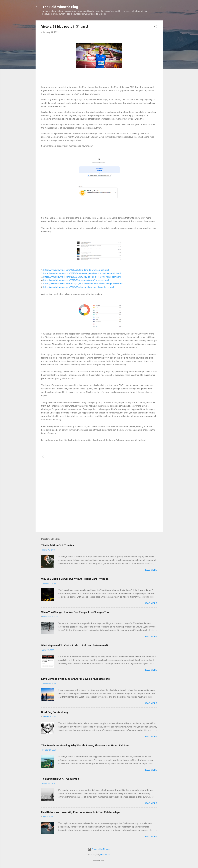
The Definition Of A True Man (58, 545)
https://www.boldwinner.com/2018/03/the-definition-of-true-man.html (76, 280)
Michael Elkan (105, 855)
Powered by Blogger (99, 849)
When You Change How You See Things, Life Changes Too (75, 612)
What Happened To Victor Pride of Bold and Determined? (75, 645)
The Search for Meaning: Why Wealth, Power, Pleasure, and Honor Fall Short (86, 745)
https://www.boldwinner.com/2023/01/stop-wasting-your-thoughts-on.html (79, 287)
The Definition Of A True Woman (60, 779)
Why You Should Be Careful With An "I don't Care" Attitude (75, 579)
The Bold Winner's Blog (60, 7)
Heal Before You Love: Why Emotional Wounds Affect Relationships (81, 812)
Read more (151, 570)
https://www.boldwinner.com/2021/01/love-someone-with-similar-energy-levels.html (83, 284)
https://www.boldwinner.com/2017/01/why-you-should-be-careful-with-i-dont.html (82, 277)
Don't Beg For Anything (55, 712)
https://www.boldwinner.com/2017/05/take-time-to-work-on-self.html (76, 270)
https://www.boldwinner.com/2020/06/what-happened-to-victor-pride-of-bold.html (82, 273)
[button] (155, 27)
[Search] (161, 8)
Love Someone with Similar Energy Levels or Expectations (75, 679)
